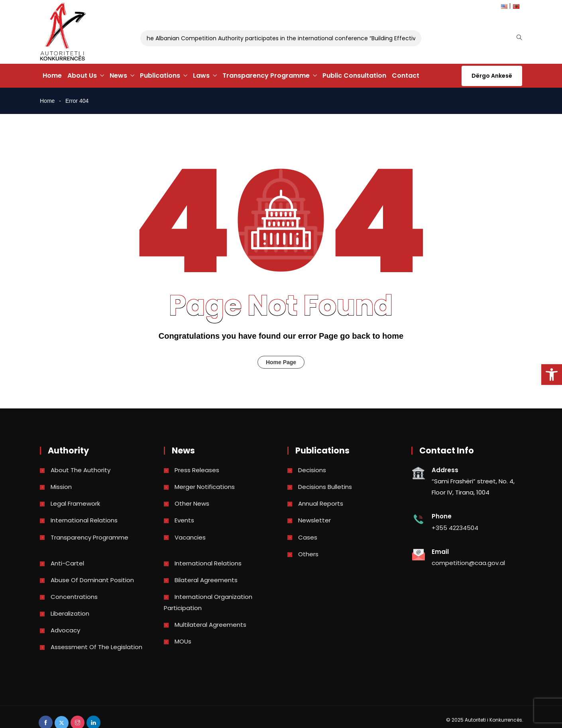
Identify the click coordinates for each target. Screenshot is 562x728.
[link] (552, 375)
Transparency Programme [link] (266, 76)
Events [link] (184, 520)
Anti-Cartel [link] (67, 563)
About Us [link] (82, 76)
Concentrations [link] (74, 597)
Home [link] (52, 76)
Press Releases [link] (197, 470)
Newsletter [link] (314, 520)
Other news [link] (192, 503)
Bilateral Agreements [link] (206, 580)
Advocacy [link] (65, 630)
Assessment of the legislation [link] (96, 647)
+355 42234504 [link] (455, 528)
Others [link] (308, 554)
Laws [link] (201, 76)
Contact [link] (406, 76)
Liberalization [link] (70, 613)
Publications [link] (160, 76)
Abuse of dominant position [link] (92, 580)
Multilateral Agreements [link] (210, 625)
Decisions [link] (312, 470)
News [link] (118, 76)
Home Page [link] (281, 362)
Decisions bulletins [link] (325, 487)
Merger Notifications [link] (205, 487)
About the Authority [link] (81, 470)
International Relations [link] (84, 520)
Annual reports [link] (321, 503)
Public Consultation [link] (354, 76)
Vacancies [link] (190, 537)
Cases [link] (308, 537)
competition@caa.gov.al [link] (468, 563)
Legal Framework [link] (75, 503)
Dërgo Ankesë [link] (492, 76)
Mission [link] (61, 487)
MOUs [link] (183, 641)
